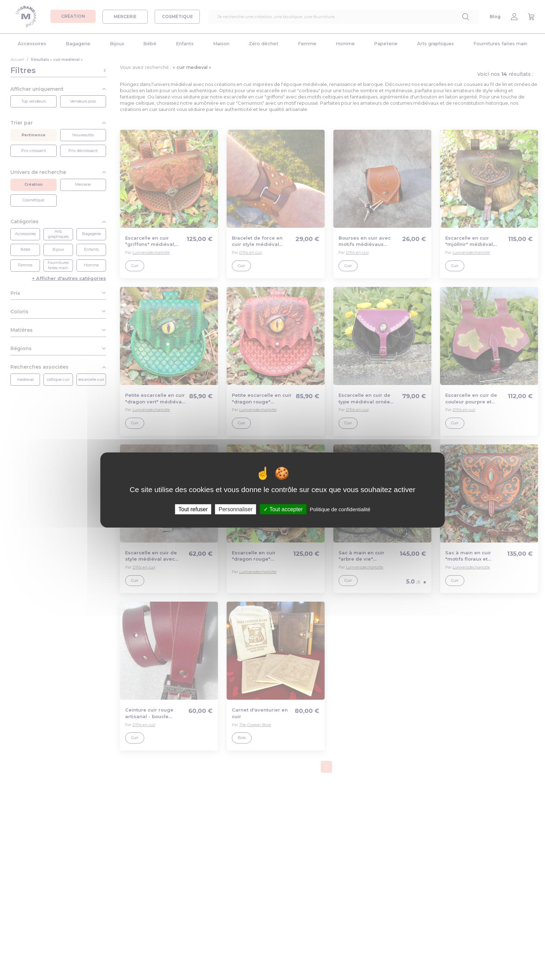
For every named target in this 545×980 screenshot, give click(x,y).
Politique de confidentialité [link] (340, 509)
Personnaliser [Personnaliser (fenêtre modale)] (236, 509)
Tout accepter (283, 509)
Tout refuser (193, 509)
